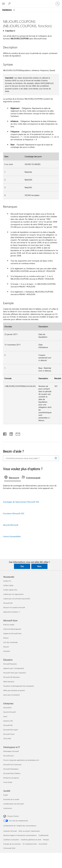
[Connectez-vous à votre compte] (58, 4)
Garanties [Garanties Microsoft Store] (7, 651)
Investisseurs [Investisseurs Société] (8, 808)
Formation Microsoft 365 (14, 513)
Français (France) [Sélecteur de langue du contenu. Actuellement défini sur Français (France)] (13, 816)
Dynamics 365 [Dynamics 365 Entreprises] (8, 721)
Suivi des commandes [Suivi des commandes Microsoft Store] (11, 642)
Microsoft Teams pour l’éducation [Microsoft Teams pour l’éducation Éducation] (15, 673)
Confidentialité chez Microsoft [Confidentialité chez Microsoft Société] (13, 804)
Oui (22, 566)
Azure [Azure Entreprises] (5, 716)
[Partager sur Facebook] (5, 433)
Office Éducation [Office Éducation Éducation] (9, 682)
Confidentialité (43, 835)
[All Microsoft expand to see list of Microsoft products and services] (3, 4)
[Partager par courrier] (17, 433)
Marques (46, 840)
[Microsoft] (31, 2)
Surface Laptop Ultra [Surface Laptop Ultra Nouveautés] (10, 590)
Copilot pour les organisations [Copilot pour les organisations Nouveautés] (13, 594)
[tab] (13, 478)
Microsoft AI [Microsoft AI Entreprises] (7, 708)
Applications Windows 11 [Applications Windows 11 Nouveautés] (12, 612)
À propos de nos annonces (12, 844)
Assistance (7, 10)
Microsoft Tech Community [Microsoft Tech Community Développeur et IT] (12, 765)
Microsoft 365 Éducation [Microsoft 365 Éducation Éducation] (11, 677)
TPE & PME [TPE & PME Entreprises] (7, 739)
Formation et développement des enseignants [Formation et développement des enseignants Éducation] (19, 686)
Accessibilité (43, 844)
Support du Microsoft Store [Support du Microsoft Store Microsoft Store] (12, 633)
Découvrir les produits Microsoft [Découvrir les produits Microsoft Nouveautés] (14, 607)
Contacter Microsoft (10, 831)
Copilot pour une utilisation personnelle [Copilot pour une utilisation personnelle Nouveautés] (17, 599)
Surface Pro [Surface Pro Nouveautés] (7, 581)
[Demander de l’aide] (10, 4)
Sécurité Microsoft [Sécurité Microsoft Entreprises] (9, 712)
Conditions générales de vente (31, 840)
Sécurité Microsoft (11, 525)
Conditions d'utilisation (11, 840)
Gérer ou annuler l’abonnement (29, 831)
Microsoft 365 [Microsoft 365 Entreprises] (8, 725)
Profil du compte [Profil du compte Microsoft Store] (9, 625)
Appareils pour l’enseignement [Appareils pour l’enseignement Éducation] (14, 668)
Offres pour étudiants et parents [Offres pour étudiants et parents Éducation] (14, 690)
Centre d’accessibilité (12, 536)
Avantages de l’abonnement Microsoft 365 (21, 502)
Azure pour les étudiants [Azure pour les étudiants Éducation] (12, 695)
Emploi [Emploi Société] (6, 795)
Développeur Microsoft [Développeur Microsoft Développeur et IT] (11, 751)
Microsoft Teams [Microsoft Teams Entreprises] (9, 734)
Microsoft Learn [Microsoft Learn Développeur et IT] (9, 756)
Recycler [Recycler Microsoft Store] (6, 647)
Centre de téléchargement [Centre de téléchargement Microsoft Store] (12, 629)
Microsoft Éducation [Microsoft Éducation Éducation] (10, 664)
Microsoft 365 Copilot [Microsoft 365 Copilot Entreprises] (11, 730)
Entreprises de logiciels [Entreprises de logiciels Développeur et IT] (11, 778)
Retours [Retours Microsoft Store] (6, 638)
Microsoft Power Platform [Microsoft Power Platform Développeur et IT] (12, 773)
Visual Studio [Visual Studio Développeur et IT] (8, 782)
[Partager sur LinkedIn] (10, 433)
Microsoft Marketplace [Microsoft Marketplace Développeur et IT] (11, 769)
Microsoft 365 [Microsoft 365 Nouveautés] (8, 603)
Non (39, 566)
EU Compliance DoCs (30, 844)
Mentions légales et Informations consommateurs (20, 835)
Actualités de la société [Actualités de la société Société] (11, 799)
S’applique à (10, 31)
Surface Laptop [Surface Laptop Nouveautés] (8, 585)
